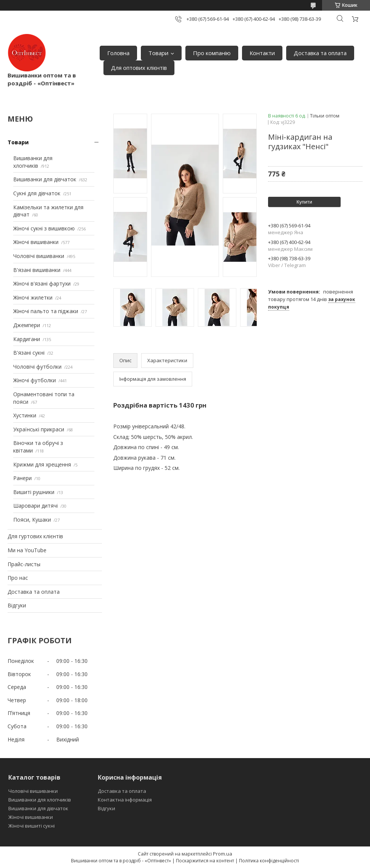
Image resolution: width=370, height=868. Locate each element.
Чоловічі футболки (37, 367)
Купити (304, 202)
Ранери (22, 478)
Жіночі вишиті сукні (32, 826)
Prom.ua (223, 854)
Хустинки (25, 415)
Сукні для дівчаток (37, 193)
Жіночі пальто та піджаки (46, 311)
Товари (158, 53)
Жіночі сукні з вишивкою (44, 228)
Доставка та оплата (320, 53)
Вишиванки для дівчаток (45, 179)
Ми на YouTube (27, 550)
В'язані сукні (29, 353)
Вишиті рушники (34, 492)
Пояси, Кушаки (32, 520)
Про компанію (212, 53)
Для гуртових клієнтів (35, 536)
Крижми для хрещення (42, 464)
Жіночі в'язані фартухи (42, 283)
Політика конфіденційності (269, 861)
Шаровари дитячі (35, 506)
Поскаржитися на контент (205, 861)
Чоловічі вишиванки (39, 256)
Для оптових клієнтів (139, 68)
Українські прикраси (39, 429)
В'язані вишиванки (37, 270)
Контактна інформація (125, 800)
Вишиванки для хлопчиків (33, 162)
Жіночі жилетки (33, 297)
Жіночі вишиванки (36, 242)
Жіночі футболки (35, 380)
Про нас (18, 578)
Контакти (262, 53)
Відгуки (17, 605)
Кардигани (27, 339)
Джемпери (27, 325)
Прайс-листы (24, 564)
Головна (118, 53)
